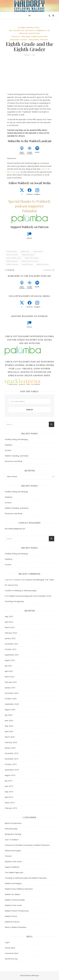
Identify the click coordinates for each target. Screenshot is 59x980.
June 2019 (9, 786)
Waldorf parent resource (30, 261)
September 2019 (12, 770)
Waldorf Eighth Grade (14, 258)
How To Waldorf (12, 840)
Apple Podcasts (22, 153)
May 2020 (9, 726)
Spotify (37, 152)
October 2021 (11, 649)
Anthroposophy (12, 252)
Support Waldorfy (12, 867)
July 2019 (9, 781)
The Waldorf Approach (14, 872)
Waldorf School (19, 40)
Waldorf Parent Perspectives (17, 911)
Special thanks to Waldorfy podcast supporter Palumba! (30, 206)
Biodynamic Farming (13, 834)
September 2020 (12, 704)
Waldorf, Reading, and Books (17, 456)
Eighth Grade (25, 252)
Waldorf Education (28, 255)
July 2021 (9, 666)
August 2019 (10, 775)
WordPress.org (11, 959)
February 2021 (11, 682)
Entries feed (10, 948)
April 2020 (9, 731)
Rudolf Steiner (38, 252)
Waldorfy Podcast (39, 40)
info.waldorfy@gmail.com (15, 529)
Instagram (37, 194)
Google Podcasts (29, 153)
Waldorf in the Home (13, 905)
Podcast (16, 37)
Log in (7, 942)
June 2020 (9, 720)
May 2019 (9, 792)
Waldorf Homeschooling (35, 37)
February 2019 (11, 808)
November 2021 (12, 644)
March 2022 (10, 627)
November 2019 (12, 759)
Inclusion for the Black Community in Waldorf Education (29, 32)
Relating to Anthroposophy (25, 590)
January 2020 (10, 748)
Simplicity (9, 445)
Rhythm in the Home (13, 861)
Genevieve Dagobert (13, 580)
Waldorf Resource (12, 264)
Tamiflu (8, 591)
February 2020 (11, 742)
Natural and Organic (13, 851)
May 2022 (9, 616)
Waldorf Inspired (12, 261)
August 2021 (10, 660)
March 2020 (10, 737)
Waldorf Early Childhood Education (19, 889)
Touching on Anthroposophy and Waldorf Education (26, 878)
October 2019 (11, 764)
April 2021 (9, 671)
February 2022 (11, 633)
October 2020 (11, 699)
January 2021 (10, 688)
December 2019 (12, 753)
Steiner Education (12, 255)
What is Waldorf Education (16, 927)
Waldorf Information (32, 258)
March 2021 (10, 677)
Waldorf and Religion (13, 883)
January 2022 (10, 638)
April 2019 (9, 797)
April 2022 (9, 622)
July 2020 (9, 715)
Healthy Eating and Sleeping (16, 439)
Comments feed (11, 953)
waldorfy (11, 270)
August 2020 (10, 709)
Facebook (30, 194)
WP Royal (35, 975)
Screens (8, 450)
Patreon (29, 238)
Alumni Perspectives (29, 28)
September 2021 (12, 655)
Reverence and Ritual (14, 461)
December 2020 (12, 693)
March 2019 (10, 803)
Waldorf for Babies (13, 894)
